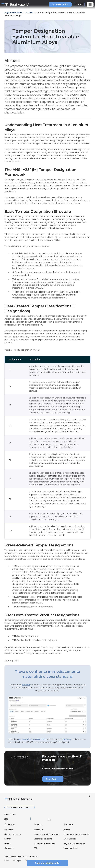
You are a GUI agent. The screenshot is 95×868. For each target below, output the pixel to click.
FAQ (36, 848)
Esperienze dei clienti (43, 839)
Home (7, 861)
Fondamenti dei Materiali (45, 843)
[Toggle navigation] (90, 4)
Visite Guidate (70, 839)
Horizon (67, 739)
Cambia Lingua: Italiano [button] (16, 807)
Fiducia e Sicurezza (13, 834)
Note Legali (17, 861)
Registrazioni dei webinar (74, 843)
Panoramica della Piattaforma (47, 834)
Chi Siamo (9, 830)
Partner (8, 839)
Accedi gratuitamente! (47, 863)
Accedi (79, 4)
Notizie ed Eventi (71, 848)
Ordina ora (39, 830)
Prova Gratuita (60, 4)
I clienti (7, 843)
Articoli (67, 830)
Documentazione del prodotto (77, 834)
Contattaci (53, 779)
